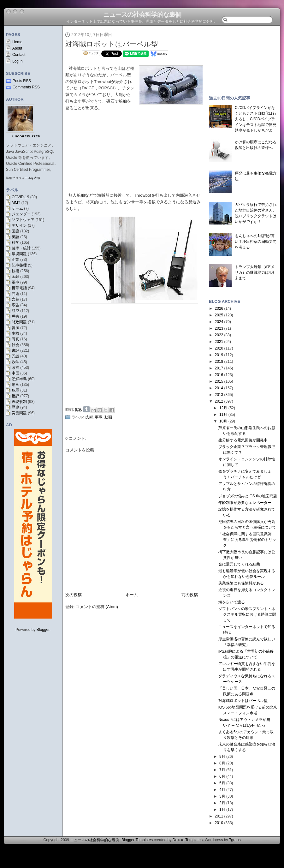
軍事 (15, 282)
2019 (219, 355)
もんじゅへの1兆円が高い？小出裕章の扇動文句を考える (256, 242)
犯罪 (15, 390)
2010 (219, 823)
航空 (15, 311)
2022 (219, 335)
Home (17, 42)
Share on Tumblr (86, 409)
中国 (15, 373)
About (17, 48)
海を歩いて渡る (232, 602)
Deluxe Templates (188, 840)
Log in (18, 61)
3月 (222, 796)
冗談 (15, 356)
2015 (219, 381)
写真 (15, 339)
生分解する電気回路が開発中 (243, 440)
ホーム (132, 595)
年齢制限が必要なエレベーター (245, 503)
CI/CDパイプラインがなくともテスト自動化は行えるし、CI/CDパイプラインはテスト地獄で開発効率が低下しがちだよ (256, 119)
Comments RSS (26, 87)
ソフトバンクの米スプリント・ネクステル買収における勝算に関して (247, 614)
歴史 (15, 407)
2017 (219, 368)
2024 (219, 322)
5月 (222, 783)
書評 (15, 350)
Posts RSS (22, 81)
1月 (222, 810)
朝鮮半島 (19, 379)
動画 (15, 385)
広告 (15, 305)
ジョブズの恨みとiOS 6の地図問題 (248, 496)
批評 (15, 396)
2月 (222, 803)
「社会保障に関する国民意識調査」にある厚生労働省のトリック (247, 540)
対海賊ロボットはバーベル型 (112, 44)
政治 (15, 368)
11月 (223, 415)
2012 (219, 401)
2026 (219, 308)
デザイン (19, 225)
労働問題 (19, 413)
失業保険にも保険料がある (241, 583)
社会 (15, 345)
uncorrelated (26, 136)
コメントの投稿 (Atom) (97, 607)
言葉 (15, 299)
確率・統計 (21, 248)
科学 (15, 242)
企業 (15, 260)
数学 (15, 362)
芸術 (15, 294)
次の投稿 (74, 595)
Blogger (43, 630)
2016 (219, 375)
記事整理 (19, 265)
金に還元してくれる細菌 (239, 564)
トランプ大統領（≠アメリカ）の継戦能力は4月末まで (255, 272)
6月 (222, 776)
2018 (219, 362)
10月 (223, 421)
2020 (219, 348)
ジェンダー (21, 214)
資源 (15, 328)
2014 (219, 388)
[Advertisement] (136, 356)
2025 (219, 315)
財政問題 (19, 322)
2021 (219, 342)
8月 (222, 763)
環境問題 (19, 254)
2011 (219, 816)
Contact (19, 55)
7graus (235, 840)
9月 (222, 757)
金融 (15, 277)
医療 (15, 231)
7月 (222, 770)
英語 (15, 237)
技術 (15, 271)
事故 (15, 333)
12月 (223, 408)
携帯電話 (19, 288)
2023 (219, 328)
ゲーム (17, 208)
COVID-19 (20, 197)
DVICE (88, 88)
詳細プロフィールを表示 (23, 178)
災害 (15, 316)
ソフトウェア (23, 220)
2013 (219, 395)
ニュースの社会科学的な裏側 (142, 15)
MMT (16, 203)
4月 (222, 790)
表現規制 (19, 402)
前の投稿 (190, 595)
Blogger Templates (137, 840)
